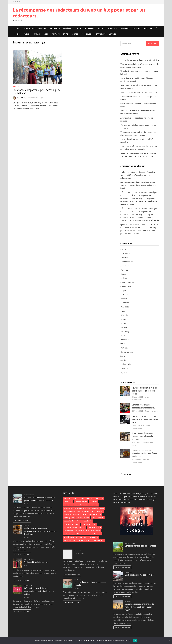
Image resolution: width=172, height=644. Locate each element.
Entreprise (90, 28)
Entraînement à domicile (82, 508)
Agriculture (29, 28)
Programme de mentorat (72, 524)
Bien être (67, 28)
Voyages (113, 34)
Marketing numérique (83, 518)
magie (85, 515)
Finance (101, 28)
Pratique (56, 34)
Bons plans (125, 274)
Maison (27, 34)
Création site (126, 286)
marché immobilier (95, 515)
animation (67, 498)
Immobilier (125, 28)
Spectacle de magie (95, 534)
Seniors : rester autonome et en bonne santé (139, 92)
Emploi (123, 290)
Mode (46, 34)
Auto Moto (55, 28)
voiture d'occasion (70, 540)
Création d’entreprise (81, 502)
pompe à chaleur (69, 521)
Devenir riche (93, 502)
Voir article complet (22, 521)
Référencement (127, 352)
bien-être (89, 498)
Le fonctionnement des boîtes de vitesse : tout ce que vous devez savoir (145, 419)
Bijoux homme (126, 474)
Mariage (37, 34)
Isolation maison (97, 511)
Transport (101, 34)
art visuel (81, 498)
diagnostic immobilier (71, 505)
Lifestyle (148, 28)
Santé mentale (96, 531)
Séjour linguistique (82, 537)
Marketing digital (69, 518)
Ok (135, 641)
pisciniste (101, 518)
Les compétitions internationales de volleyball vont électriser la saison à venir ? (139, 607)
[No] (169, 641)
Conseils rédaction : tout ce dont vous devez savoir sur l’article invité (138, 185)
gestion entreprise (69, 511)
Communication (127, 282)
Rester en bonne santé (94, 527)
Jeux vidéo (67, 515)
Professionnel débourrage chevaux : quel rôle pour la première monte (142, 436)
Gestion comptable (98, 508)
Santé (66, 34)
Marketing (125, 331)
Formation (113, 28)
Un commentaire (151, 411)
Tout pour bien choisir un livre (36, 562)
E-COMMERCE (68, 508)
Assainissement (127, 262)
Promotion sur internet (89, 524)
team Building (94, 537)
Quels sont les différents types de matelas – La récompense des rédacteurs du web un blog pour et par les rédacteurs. (140, 227)
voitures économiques (85, 540)
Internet (137, 28)
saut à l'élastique (69, 534)
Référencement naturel (82, 531)
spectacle (84, 534)
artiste (75, 498)
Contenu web (68, 502)
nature (94, 518)
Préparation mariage (70, 527)
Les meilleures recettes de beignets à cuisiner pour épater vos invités (144, 453)
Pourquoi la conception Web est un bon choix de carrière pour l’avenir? (145, 391)
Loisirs (18, 34)
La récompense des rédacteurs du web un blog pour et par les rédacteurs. (79, 13)
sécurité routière (69, 537)
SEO (78, 534)
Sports (75, 34)
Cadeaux (78, 28)
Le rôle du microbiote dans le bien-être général (140, 60)
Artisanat (42, 28)
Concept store (98, 498)
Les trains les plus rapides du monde (140, 575)
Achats (18, 28)
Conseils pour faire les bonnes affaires (140, 546)
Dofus (82, 505)
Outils (123, 344)
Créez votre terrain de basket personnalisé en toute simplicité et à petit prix (39, 591)
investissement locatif (84, 511)
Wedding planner (99, 540)
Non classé (125, 340)
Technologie (87, 34)
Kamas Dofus (77, 515)
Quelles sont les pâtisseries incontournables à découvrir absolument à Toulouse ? (40, 531)
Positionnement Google (84, 521)
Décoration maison (92, 505)
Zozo (21, 98)
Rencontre (82, 527)
